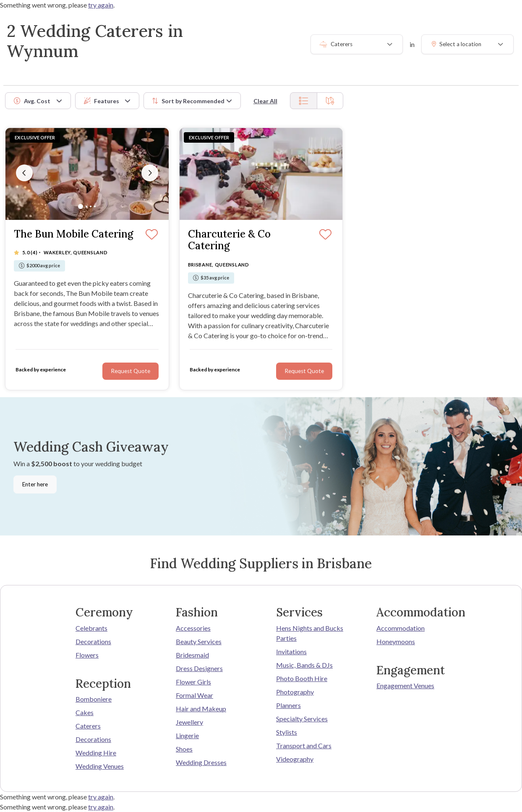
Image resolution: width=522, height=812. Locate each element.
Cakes (85, 712)
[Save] (152, 235)
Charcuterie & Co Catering (229, 240)
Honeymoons (396, 641)
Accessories (193, 628)
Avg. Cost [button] (32, 101)
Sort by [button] (188, 101)
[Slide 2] (86, 206)
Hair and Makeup (201, 709)
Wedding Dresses (201, 762)
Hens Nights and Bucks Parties (310, 633)
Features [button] (102, 101)
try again (101, 5)
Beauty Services (199, 641)
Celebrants (91, 628)
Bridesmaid (192, 655)
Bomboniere (94, 699)
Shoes (184, 749)
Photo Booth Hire (302, 678)
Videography (295, 759)
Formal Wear (194, 695)
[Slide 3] (91, 206)
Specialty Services (302, 719)
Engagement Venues (405, 685)
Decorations (93, 641)
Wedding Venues (100, 766)
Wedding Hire (96, 753)
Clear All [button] (265, 101)
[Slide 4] (95, 206)
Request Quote (130, 371)
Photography (295, 692)
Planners (288, 705)
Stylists (287, 732)
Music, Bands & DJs (304, 665)
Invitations (291, 651)
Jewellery (189, 722)
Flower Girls (193, 682)
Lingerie (187, 735)
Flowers (87, 655)
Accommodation (401, 628)
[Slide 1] (81, 206)
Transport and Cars (304, 745)
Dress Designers (199, 668)
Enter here (35, 484)
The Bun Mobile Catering (74, 234)
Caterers (88, 726)
